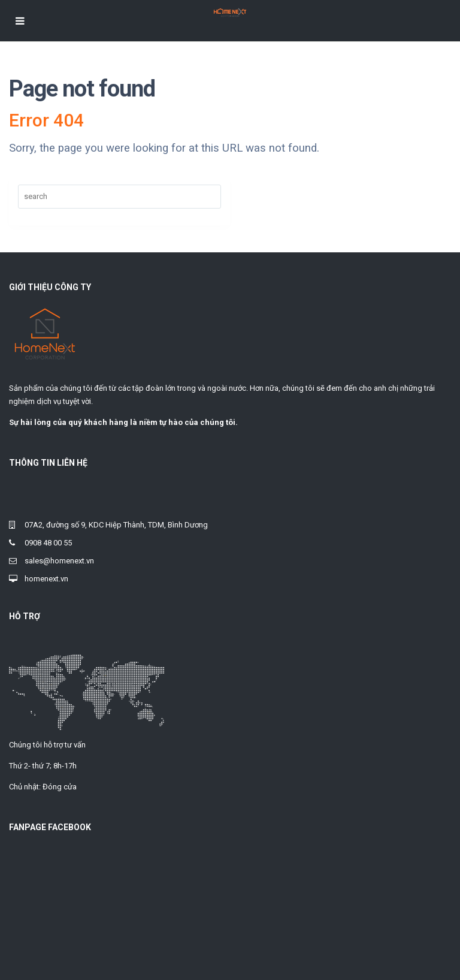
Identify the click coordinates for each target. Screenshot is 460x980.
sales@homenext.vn (59, 561)
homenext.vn (46, 579)
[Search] (119, 197)
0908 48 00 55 (48, 543)
